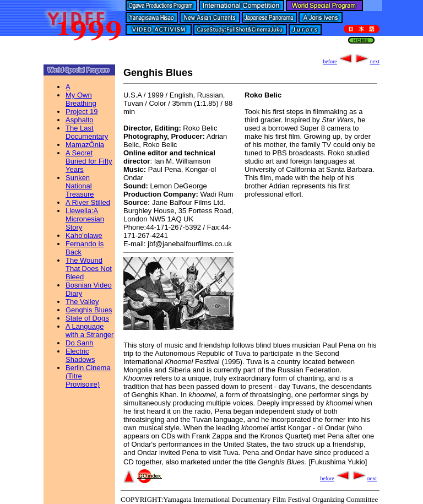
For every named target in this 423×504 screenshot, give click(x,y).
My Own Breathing (81, 99)
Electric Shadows (80, 355)
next (367, 61)
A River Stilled (88, 202)
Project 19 (82, 112)
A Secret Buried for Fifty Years (89, 161)
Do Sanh (80, 343)
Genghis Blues (89, 310)
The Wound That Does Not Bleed (89, 269)
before (338, 61)
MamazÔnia (85, 145)
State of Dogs (87, 318)
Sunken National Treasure (80, 186)
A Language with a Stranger (90, 330)
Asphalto (80, 120)
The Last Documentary (87, 132)
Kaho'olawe (84, 235)
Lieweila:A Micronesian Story (85, 219)
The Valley (82, 302)
